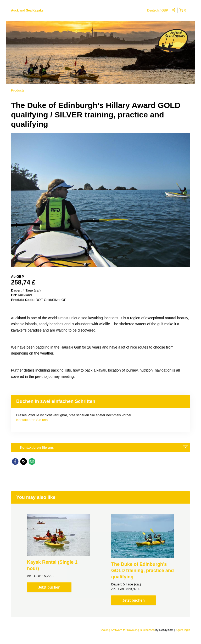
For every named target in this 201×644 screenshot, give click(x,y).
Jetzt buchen (49, 587)
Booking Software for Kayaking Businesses (128, 630)
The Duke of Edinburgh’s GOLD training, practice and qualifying (143, 571)
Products (18, 90)
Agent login (183, 630)
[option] (58, 553)
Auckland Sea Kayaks (27, 10)
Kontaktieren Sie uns (32, 420)
